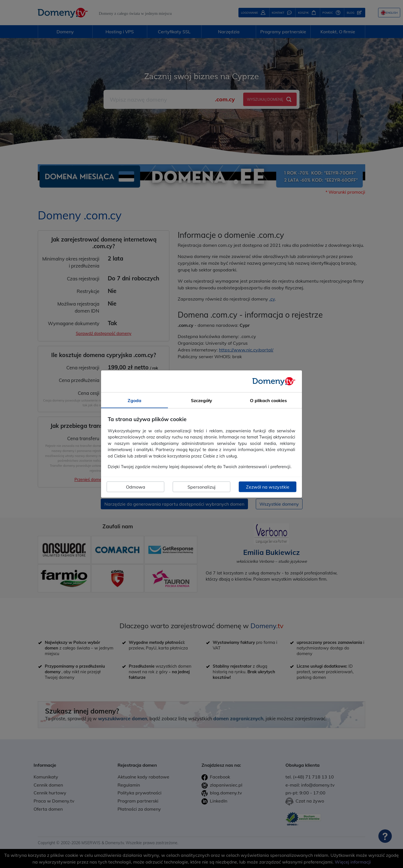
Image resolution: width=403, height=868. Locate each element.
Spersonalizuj (201, 487)
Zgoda (134, 400)
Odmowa (136, 487)
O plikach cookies (268, 400)
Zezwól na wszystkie (268, 487)
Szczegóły (201, 400)
